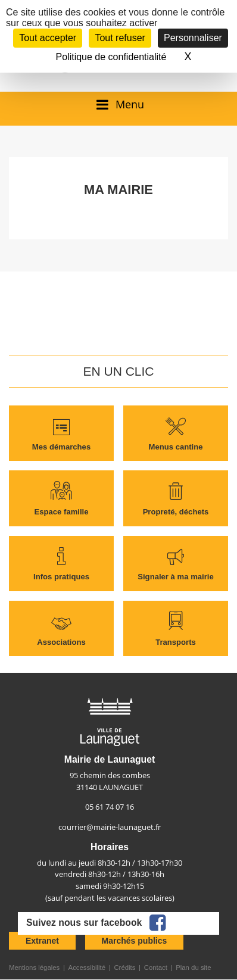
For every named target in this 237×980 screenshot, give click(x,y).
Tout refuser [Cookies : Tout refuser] (120, 38)
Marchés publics (135, 941)
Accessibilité (87, 967)
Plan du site (193, 967)
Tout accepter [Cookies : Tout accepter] (48, 38)
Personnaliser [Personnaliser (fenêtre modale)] (193, 38)
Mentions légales (34, 967)
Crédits (124, 967)
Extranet (42, 941)
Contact (156, 967)
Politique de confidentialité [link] (111, 57)
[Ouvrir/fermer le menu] (118, 104)
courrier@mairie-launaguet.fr (110, 827)
